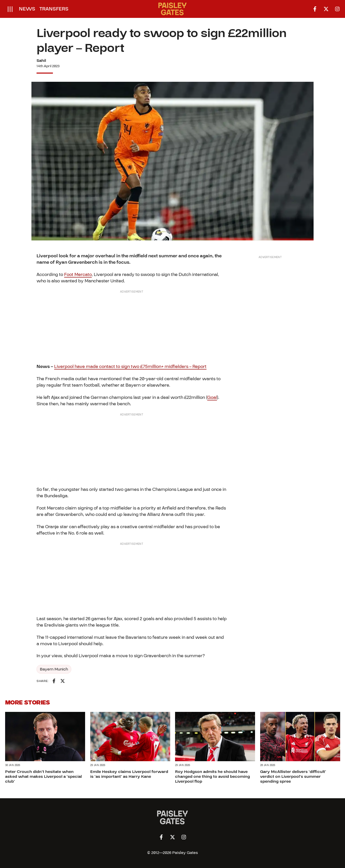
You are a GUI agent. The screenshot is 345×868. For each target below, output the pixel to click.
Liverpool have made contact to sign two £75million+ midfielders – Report (130, 367)
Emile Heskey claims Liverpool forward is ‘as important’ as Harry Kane (129, 774)
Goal (212, 397)
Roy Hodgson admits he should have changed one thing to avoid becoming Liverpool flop (212, 777)
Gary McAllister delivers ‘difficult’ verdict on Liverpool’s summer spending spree (293, 777)
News (27, 9)
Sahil (41, 61)
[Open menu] (10, 9)
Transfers (54, 9)
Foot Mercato (78, 275)
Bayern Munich (54, 669)
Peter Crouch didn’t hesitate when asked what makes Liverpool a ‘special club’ (43, 777)
